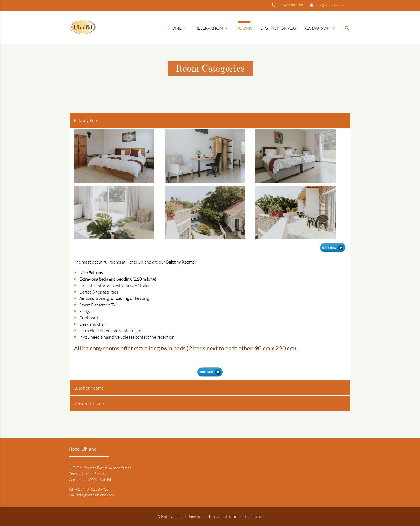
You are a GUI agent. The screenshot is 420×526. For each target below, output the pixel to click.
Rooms (244, 28)
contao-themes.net (248, 516)
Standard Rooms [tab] (89, 403)
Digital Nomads (278, 28)
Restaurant (320, 28)
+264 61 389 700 (291, 5)
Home (178, 28)
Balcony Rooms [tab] (88, 120)
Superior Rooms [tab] (89, 388)
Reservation (212, 28)
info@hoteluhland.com (332, 5)
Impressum (198, 516)
